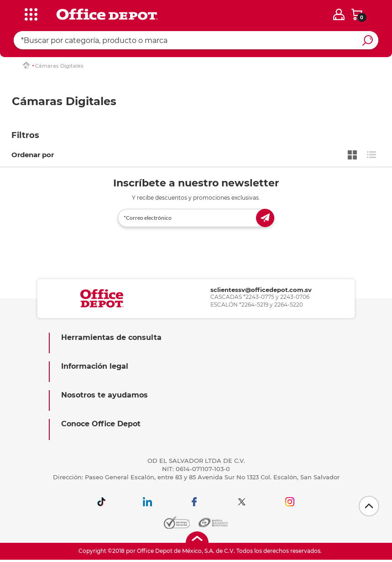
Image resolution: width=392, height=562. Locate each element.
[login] (339, 14)
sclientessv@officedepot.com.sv (261, 290)
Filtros (25, 135)
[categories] (29, 13)
